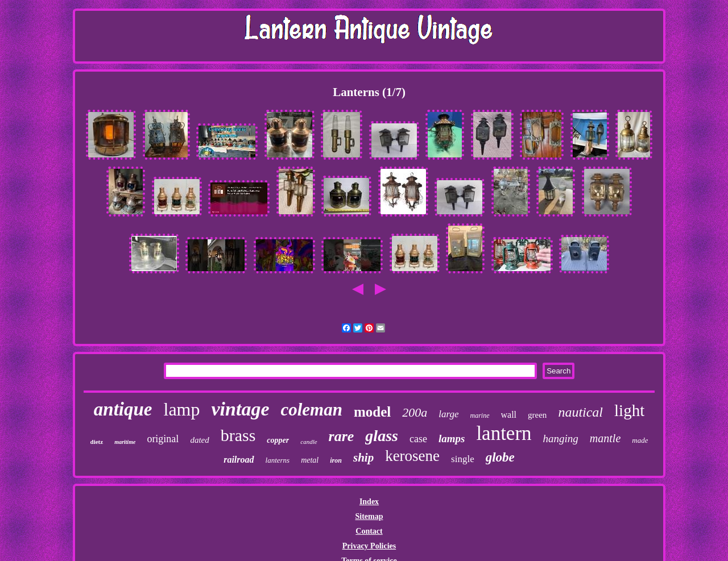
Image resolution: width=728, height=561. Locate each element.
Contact (369, 531)
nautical (580, 412)
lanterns (278, 460)
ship (363, 458)
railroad (239, 460)
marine (480, 415)
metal (310, 460)
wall (509, 415)
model (372, 412)
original (163, 439)
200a (415, 412)
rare (342, 436)
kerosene (412, 456)
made (640, 440)
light (629, 410)
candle (309, 442)
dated (199, 440)
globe (500, 457)
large (448, 414)
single (463, 459)
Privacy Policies (369, 546)
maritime (125, 442)
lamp (182, 409)
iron (336, 460)
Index (369, 502)
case (418, 439)
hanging (561, 439)
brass (238, 435)
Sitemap (369, 516)
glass (382, 436)
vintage (240, 409)
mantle (605, 438)
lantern (504, 433)
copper (278, 440)
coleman (311, 410)
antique (123, 409)
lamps (452, 439)
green (537, 415)
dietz (97, 442)
